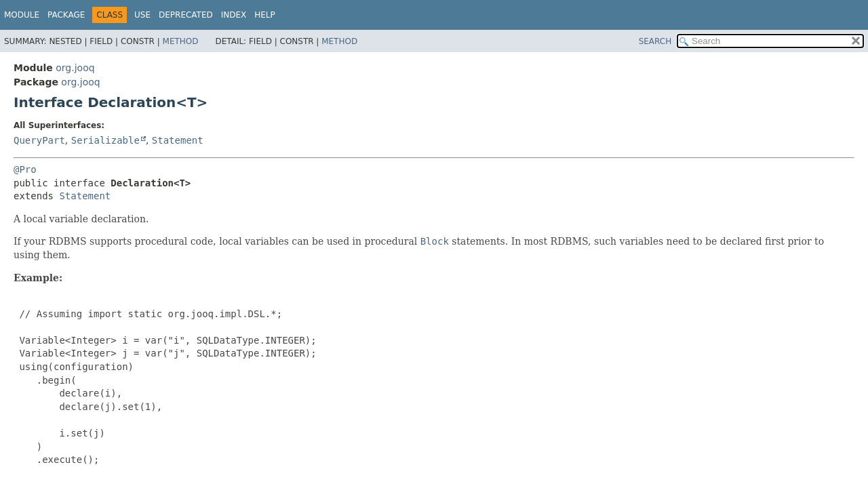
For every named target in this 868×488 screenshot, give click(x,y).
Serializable (105, 140)
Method (181, 41)
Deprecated (186, 15)
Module (22, 15)
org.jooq (75, 68)
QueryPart (39, 140)
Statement (178, 140)
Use (142, 15)
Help (265, 15)
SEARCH (655, 41)
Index (234, 15)
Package (66, 15)
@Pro (25, 169)
